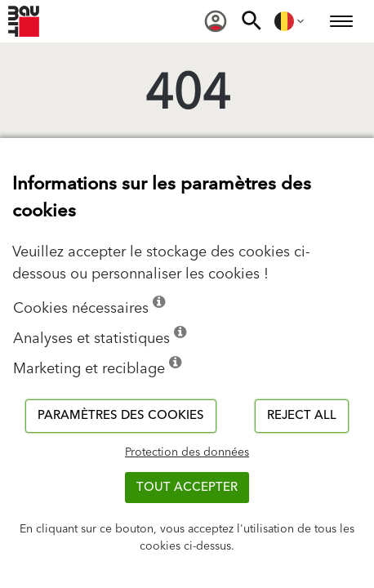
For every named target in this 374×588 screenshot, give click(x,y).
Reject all (302, 415)
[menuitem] (216, 21)
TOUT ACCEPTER (187, 487)
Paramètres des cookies (121, 415)
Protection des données (187, 452)
